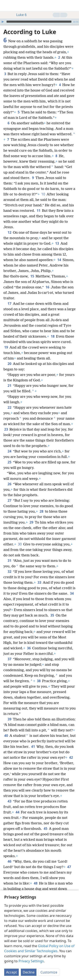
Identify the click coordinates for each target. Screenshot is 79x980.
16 (47, 287)
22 (9, 407)
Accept (11, 972)
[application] (39, 22)
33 (39, 582)
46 (9, 861)
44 (17, 812)
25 (9, 462)
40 (6, 736)
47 (69, 867)
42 (71, 757)
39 (9, 719)
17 (9, 304)
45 (45, 829)
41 (33, 747)
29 (31, 522)
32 (9, 572)
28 (41, 511)
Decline (29, 972)
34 (72, 593)
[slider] (39, 22)
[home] (6, 5)
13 (57, 243)
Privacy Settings (31, 961)
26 (9, 484)
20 (9, 364)
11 (38, 211)
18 (53, 336)
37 (9, 659)
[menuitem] (6, 5)
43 (9, 801)
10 (43, 194)
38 (39, 681)
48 (35, 883)
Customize (49, 972)
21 (9, 386)
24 (9, 451)
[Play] (3, 22)
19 (6, 347)
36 (29, 648)
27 (9, 500)
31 (9, 561)
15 (32, 276)
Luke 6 (19, 15)
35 (52, 615)
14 (59, 260)
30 (20, 544)
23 (6, 429)
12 (9, 232)
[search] (74, 5)
